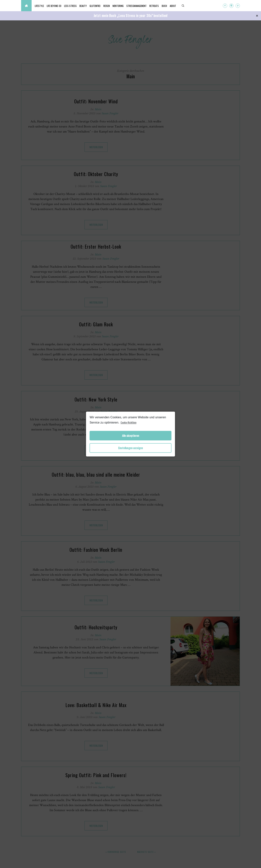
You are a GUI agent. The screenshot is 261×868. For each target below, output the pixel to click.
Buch (187, 6)
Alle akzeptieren (131, 436)
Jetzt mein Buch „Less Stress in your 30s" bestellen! (131, 16)
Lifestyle (40, 6)
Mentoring (134, 6)
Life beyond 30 (58, 6)
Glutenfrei (106, 6)
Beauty (92, 6)
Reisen (120, 6)
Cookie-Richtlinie (129, 422)
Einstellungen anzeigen (130, 448)
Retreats (174, 6)
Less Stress (76, 6)
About (198, 6)
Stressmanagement (154, 6)
